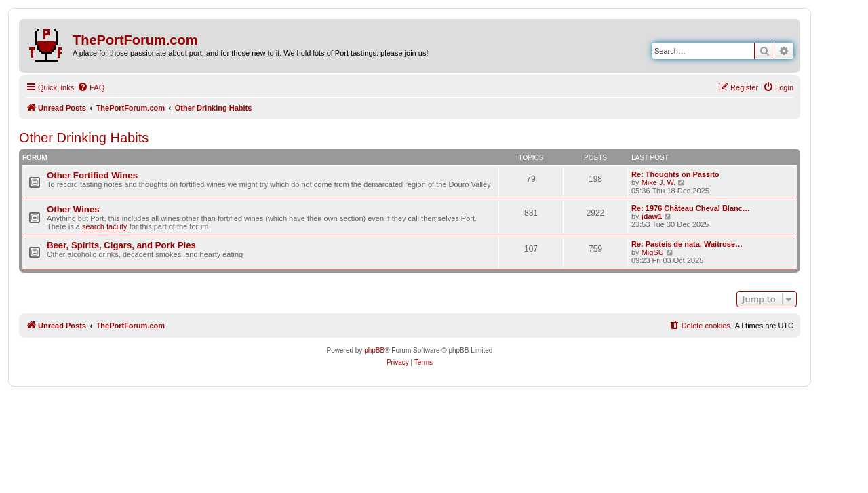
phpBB (374, 350)
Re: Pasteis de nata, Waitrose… (687, 244)
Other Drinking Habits (84, 138)
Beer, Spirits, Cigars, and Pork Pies (121, 245)
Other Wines (73, 209)
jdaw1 (652, 216)
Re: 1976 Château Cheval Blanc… (691, 208)
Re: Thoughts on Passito (675, 174)
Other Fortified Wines (92, 175)
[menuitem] (91, 87)
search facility (105, 226)
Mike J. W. (659, 182)
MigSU (653, 252)
